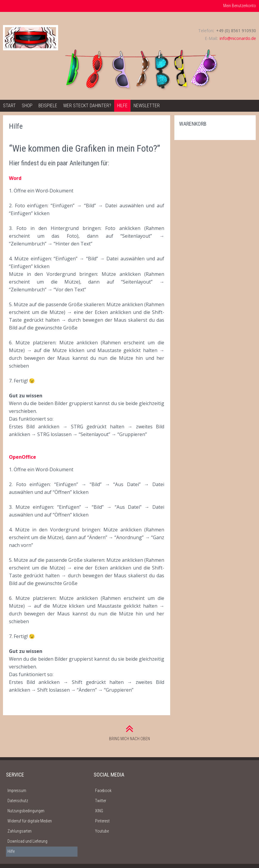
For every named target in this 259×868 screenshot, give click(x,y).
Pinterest (102, 821)
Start (9, 106)
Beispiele (48, 106)
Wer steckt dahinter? (87, 106)
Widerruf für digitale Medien (30, 821)
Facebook (103, 791)
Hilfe (122, 106)
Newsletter (147, 106)
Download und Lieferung (27, 841)
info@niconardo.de (238, 38)
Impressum (17, 791)
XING (99, 811)
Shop (27, 106)
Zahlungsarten (20, 831)
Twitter (101, 801)
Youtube (102, 831)
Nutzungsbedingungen (26, 811)
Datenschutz (18, 801)
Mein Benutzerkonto (240, 6)
